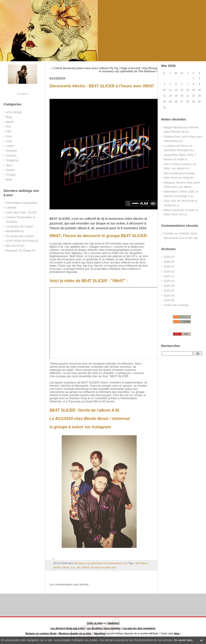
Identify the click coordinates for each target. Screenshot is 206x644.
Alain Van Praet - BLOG (21, 212)
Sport (9, 165)
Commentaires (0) (116, 563)
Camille (169, 233)
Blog (9, 117)
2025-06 (169, 296)
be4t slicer (141, 563)
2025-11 (169, 276)
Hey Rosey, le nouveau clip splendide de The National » (128, 70)
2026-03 (169, 257)
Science (11, 155)
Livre (9, 141)
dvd (8, 126)
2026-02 (169, 262)
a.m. (73, 567)
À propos (22, 94)
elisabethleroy (15, 231)
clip (79, 567)
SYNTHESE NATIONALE (22, 241)
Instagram (101, 427)
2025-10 (169, 281)
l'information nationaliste (21, 203)
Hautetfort (113, 623)
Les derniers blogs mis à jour (68, 628)
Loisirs (10, 146)
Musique (11, 151)
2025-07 (169, 291)
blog (177, 633)
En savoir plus (183, 640)
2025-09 (169, 286)
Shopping (12, 160)
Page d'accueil (130, 68)
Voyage (11, 175)
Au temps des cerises (20, 236)
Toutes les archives (176, 305)
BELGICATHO (15, 246)
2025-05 (169, 300)
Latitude (11, 207)
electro (57, 567)
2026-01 (169, 266)
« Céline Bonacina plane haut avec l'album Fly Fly (85, 68)
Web (9, 180)
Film (9, 131)
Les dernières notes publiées (104, 628)
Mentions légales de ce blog (75, 633)
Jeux (9, 136)
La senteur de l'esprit (19, 226)
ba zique (96, 567)
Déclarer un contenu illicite (41, 633)
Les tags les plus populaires (139, 628)
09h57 (86, 567)
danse (10, 122)
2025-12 (169, 271)
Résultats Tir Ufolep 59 (21, 251)
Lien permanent (95, 563)
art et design (14, 112)
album (66, 567)
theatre (10, 170)
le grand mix (109, 567)
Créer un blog (95, 623)
